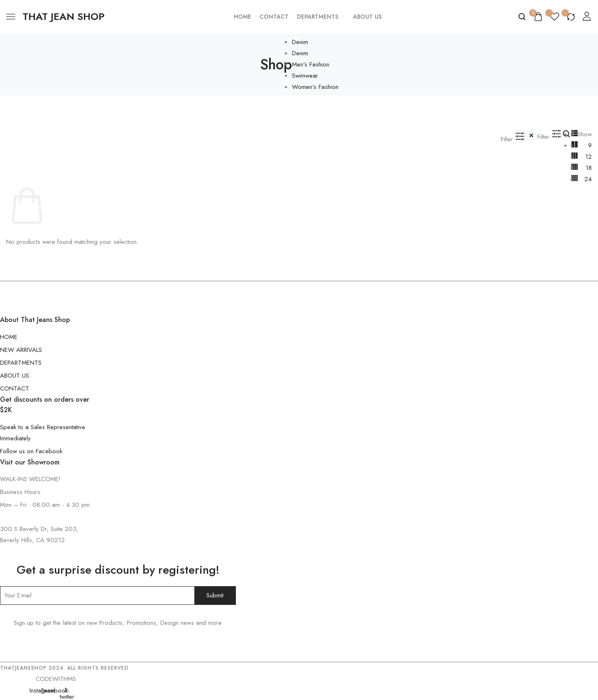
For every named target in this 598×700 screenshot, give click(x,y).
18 (589, 168)
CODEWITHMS (56, 679)
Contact (274, 17)
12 (588, 157)
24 (588, 179)
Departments (318, 17)
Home (243, 17)
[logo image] (64, 17)
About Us (367, 17)
